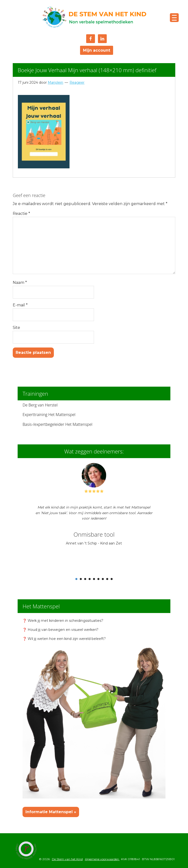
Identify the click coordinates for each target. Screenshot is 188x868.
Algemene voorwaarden (102, 859)
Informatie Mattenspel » (51, 812)
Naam (20, 283)
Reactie (21, 214)
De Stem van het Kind (94, 18)
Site (16, 328)
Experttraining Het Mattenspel (49, 415)
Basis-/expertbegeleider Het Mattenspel (57, 424)
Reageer (77, 82)
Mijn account (97, 50)
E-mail (20, 305)
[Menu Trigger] (174, 18)
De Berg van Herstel (40, 405)
